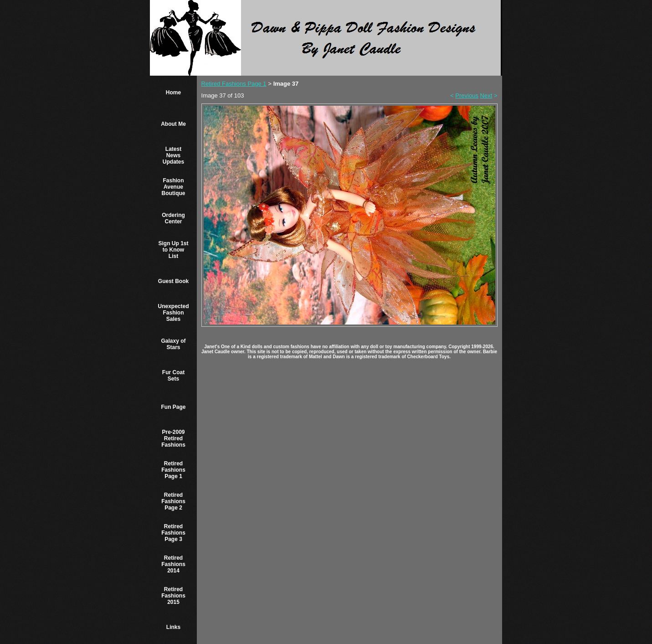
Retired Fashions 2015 (173, 596)
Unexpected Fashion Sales (173, 313)
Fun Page (173, 407)
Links (173, 627)
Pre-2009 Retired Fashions (173, 438)
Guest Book (173, 281)
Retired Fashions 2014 (173, 564)
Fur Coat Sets (173, 376)
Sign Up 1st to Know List (173, 250)
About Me (173, 124)
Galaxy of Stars (173, 344)
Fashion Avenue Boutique (174, 187)
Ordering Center (173, 218)
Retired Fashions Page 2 (173, 501)
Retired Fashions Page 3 (173, 533)
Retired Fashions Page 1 (173, 470)
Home (173, 93)
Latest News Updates (173, 155)
